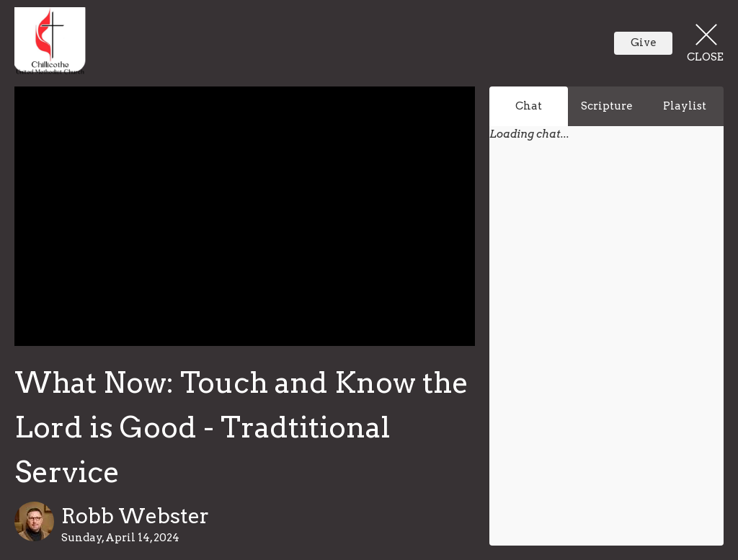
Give (644, 43)
